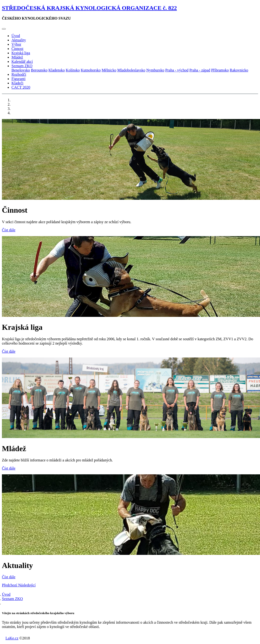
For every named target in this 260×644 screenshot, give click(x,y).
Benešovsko (21, 70)
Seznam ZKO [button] (22, 66)
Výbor (16, 44)
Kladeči (17, 83)
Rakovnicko (239, 70)
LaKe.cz (12, 638)
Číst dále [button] (9, 230)
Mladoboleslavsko (131, 70)
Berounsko (39, 70)
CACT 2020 (21, 87)
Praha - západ (200, 70)
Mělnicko (109, 70)
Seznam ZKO (12, 599)
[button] (10, 585)
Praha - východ (177, 70)
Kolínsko (73, 70)
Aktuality (19, 40)
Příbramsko (220, 70)
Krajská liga (21, 53)
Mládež (17, 57)
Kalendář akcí (22, 62)
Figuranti (19, 79)
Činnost (17, 49)
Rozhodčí (19, 74)
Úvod (16, 36)
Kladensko (57, 70)
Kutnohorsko (91, 70)
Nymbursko (155, 70)
